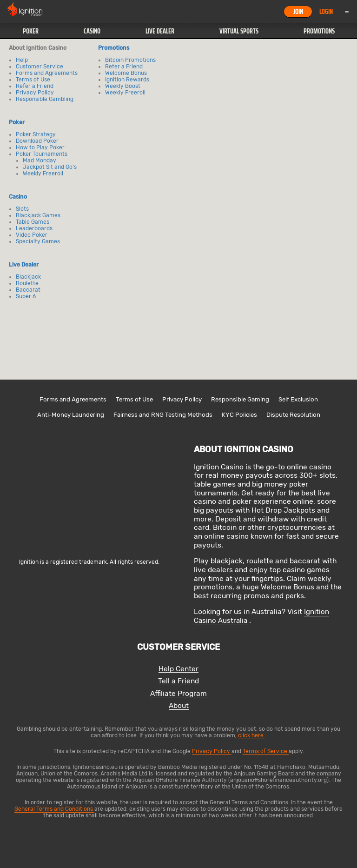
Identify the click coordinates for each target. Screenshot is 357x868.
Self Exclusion (298, 399)
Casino (92, 31)
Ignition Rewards (127, 80)
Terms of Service (266, 751)
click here (251, 735)
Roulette (27, 283)
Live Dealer (160, 31)
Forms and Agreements (47, 73)
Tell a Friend (178, 681)
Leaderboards (34, 228)
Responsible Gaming (240, 399)
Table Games (33, 222)
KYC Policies (239, 415)
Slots (22, 209)
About (179, 706)
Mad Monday (40, 160)
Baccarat (28, 290)
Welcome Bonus (126, 73)
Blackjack (28, 277)
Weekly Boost (123, 86)
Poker (31, 31)
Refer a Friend (35, 86)
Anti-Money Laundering (71, 415)
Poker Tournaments (42, 154)
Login (326, 12)
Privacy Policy (35, 93)
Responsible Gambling (45, 99)
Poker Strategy (36, 134)
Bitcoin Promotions (130, 60)
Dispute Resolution (293, 415)
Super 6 (26, 296)
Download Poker (37, 141)
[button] (30, 31)
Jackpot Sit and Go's (50, 167)
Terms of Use (33, 80)
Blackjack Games (38, 215)
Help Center (178, 669)
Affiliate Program (178, 694)
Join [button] (298, 12)
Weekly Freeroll (43, 174)
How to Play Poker (40, 147)
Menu (347, 12)
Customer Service (40, 67)
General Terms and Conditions (54, 809)
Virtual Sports (239, 31)
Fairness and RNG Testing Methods (163, 415)
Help (22, 60)
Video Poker (32, 235)
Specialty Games (38, 241)
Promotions (319, 31)
